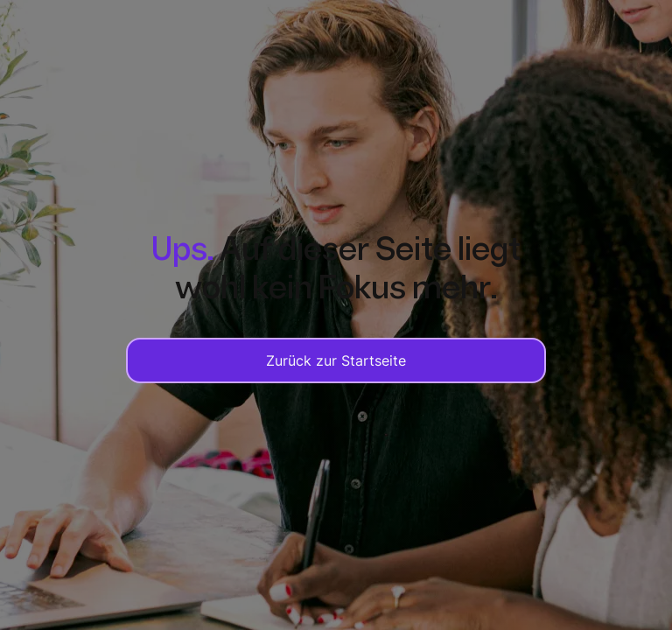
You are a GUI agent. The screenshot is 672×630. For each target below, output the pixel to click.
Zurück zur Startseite (336, 360)
